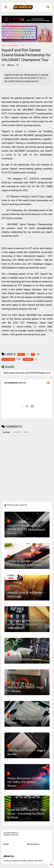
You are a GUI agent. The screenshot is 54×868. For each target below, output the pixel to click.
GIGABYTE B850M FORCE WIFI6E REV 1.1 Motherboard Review (26, 530)
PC (23, 45)
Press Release (14, 45)
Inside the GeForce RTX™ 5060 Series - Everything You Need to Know (27, 814)
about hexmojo (33, 844)
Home (4, 45)
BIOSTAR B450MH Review (24, 660)
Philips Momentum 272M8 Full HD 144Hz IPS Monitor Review (27, 782)
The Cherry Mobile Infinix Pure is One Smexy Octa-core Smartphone (26, 624)
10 (9, 805)
